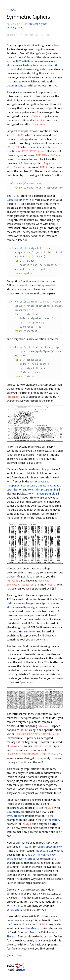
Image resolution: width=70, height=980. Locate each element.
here (49, 159)
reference (12, 632)
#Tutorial (33, 24)
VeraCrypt (13, 910)
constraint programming (43, 490)
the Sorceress (15, 924)
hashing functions (34, 65)
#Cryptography (15, 27)
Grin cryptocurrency (50, 847)
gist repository (51, 820)
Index (13, 10)
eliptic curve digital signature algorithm (31, 607)
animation (30, 632)
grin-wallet (26, 847)
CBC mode (13, 812)
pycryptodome (16, 816)
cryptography (15, 86)
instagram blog (48, 494)
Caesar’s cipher (16, 200)
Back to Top (15, 955)
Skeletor (12, 937)
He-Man (31, 928)
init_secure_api (44, 851)
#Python (43, 24)
